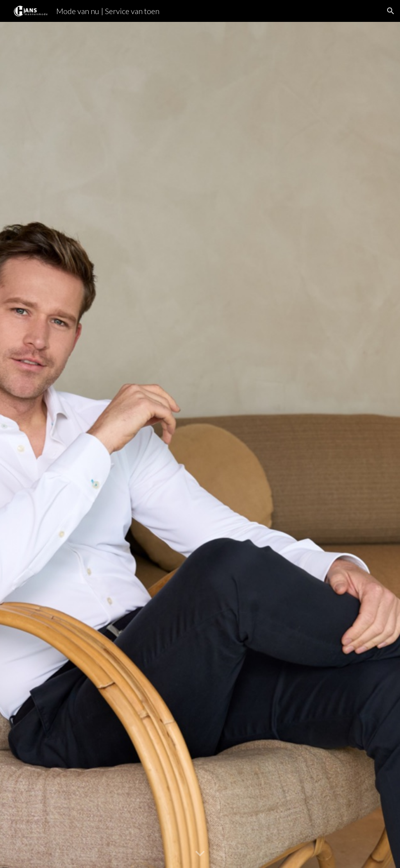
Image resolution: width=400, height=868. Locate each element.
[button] (391, 11)
